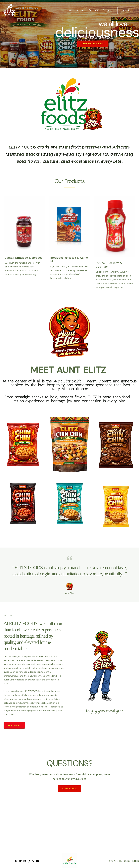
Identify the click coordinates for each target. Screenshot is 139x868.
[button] (127, 10)
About (82, 10)
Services (94, 10)
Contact (108, 10)
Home (71, 10)
